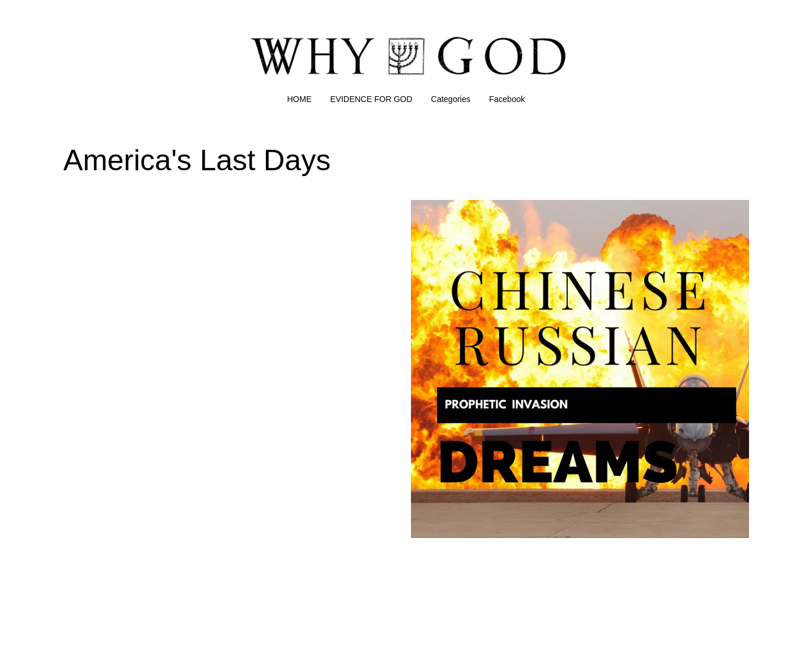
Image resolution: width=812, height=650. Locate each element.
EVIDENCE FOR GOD (372, 99)
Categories (451, 99)
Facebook (507, 99)
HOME (300, 99)
